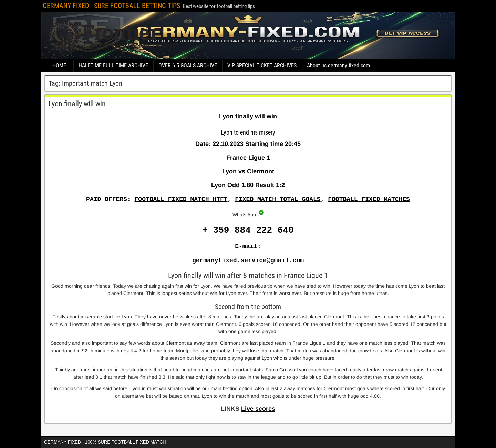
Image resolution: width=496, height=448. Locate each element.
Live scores (258, 409)
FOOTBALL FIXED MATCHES (369, 199)
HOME (59, 66)
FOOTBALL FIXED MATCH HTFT (181, 199)
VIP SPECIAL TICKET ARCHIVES (262, 66)
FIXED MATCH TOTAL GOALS (278, 199)
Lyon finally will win (77, 104)
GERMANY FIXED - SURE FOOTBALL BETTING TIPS (111, 6)
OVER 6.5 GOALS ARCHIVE (188, 66)
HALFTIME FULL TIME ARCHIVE (113, 66)
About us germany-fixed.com (338, 66)
